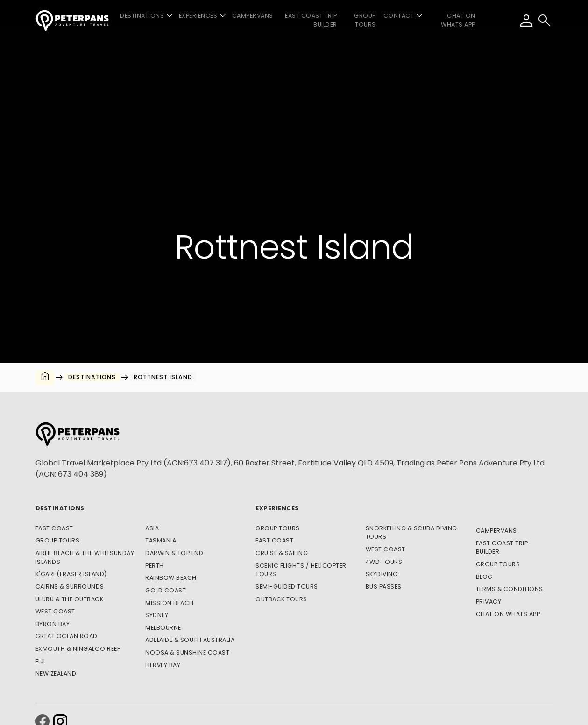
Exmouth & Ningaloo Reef (78, 649)
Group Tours (365, 20)
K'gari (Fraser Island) (71, 574)
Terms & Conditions (510, 589)
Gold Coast (166, 590)
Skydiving (382, 574)
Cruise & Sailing (282, 553)
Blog (484, 577)
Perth (155, 566)
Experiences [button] (198, 16)
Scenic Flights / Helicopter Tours (301, 570)
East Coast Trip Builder (311, 20)
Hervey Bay (163, 665)
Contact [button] (399, 16)
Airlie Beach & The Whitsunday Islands (85, 557)
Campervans (253, 16)
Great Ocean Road (67, 636)
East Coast (54, 528)
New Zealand (56, 673)
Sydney (157, 615)
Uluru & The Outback (70, 599)
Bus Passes (384, 587)
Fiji (40, 661)
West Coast (55, 611)
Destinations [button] (142, 16)
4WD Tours (384, 562)
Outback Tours (281, 599)
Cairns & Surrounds (70, 587)
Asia (152, 528)
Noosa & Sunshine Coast (187, 652)
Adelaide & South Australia (190, 640)
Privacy (489, 602)
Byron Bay (53, 624)
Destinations (60, 508)
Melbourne (163, 628)
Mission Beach (170, 603)
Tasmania (161, 540)
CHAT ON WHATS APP (458, 20)
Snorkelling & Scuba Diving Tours (411, 533)
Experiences (277, 508)
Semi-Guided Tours (287, 587)
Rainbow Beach (171, 578)
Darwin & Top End (174, 553)
